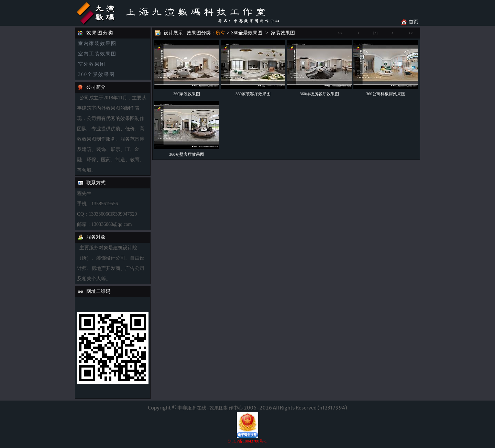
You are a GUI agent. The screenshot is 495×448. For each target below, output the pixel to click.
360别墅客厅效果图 (187, 154)
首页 (414, 22)
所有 (220, 33)
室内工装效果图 (97, 54)
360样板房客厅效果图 (319, 94)
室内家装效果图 (97, 43)
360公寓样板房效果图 (386, 94)
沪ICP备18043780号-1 (248, 441)
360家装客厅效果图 (253, 94)
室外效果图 (92, 64)
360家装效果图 (187, 94)
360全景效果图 (96, 74)
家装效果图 (283, 33)
